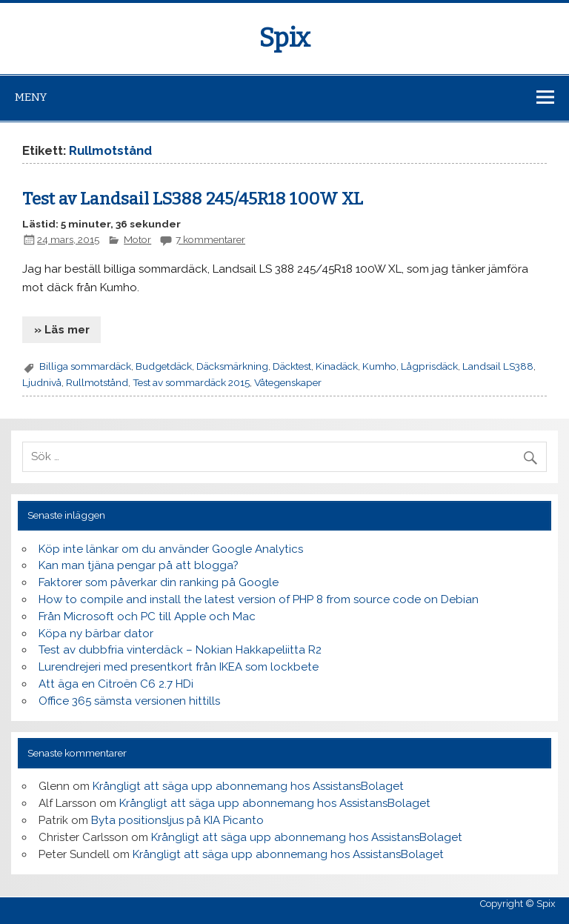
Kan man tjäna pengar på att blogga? (139, 565)
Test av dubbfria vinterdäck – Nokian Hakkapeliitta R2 (180, 650)
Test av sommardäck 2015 (191, 382)
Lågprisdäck (429, 366)
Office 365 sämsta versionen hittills (129, 701)
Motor (137, 239)
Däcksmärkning (232, 366)
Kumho (379, 366)
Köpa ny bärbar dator (96, 634)
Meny (31, 97)
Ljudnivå (42, 382)
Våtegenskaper (288, 382)
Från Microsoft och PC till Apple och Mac (147, 616)
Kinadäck (337, 366)
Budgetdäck (164, 366)
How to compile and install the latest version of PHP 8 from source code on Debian (259, 599)
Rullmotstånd (97, 382)
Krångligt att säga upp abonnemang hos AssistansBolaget (248, 786)
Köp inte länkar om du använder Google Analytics (171, 549)
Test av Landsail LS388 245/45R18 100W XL (193, 199)
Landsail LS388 (498, 366)
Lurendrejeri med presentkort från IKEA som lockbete (179, 667)
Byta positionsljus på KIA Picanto (177, 820)
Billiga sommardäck (85, 366)
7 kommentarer (210, 239)
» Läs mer (62, 330)
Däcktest (292, 366)
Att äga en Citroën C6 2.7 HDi (116, 684)
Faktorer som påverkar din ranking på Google (159, 582)
